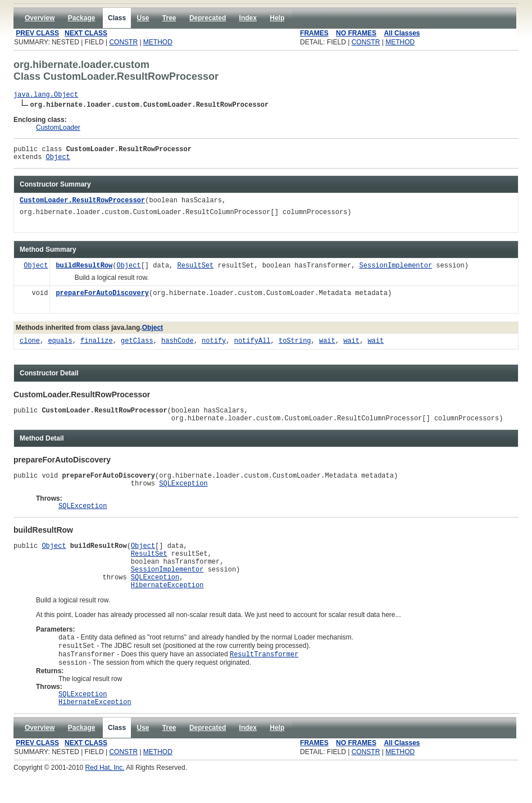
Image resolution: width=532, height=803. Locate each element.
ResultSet (195, 271)
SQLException (183, 495)
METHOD (158, 42)
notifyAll (253, 346)
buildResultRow (84, 271)
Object (58, 162)
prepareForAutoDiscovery (102, 299)
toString (295, 346)
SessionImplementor (395, 271)
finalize (97, 346)
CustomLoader (58, 129)
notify (214, 346)
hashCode (178, 346)
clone (30, 346)
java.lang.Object (46, 96)
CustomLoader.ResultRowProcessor (82, 206)
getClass (137, 346)
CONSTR (123, 42)
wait (327, 346)
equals (60, 346)
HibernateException (167, 608)
